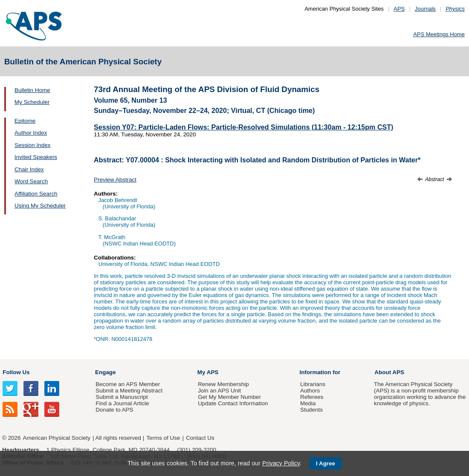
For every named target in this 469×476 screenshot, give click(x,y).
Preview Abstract (115, 180)
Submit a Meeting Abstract (129, 391)
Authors (310, 391)
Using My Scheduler (40, 206)
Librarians (313, 384)
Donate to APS (114, 410)
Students (311, 410)
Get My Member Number (229, 397)
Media (308, 403)
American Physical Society (57, 438)
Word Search (31, 181)
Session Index (32, 145)
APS (399, 9)
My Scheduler (32, 102)
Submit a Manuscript (122, 397)
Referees (312, 397)
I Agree (326, 463)
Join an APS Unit (219, 391)
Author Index (31, 133)
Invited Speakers (36, 157)
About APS (389, 372)
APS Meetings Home (439, 34)
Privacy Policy (281, 463)
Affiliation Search (36, 194)
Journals (425, 9)
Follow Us (16, 372)
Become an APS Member (128, 384)
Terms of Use (163, 438)
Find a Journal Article (122, 403)
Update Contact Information (233, 403)
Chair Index (29, 169)
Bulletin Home (32, 90)
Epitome (25, 121)
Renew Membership (223, 384)
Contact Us (200, 438)
